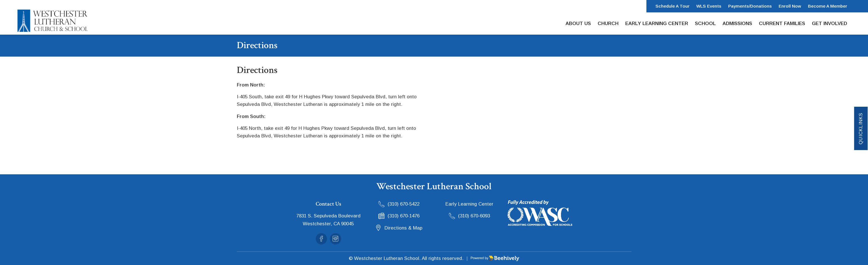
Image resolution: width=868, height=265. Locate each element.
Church (608, 24)
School (705, 24)
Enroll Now (790, 6)
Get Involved (830, 24)
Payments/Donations (750, 6)
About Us (578, 24)
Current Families (782, 24)
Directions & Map (403, 228)
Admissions (737, 24)
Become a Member (828, 6)
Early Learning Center (657, 24)
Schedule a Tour (672, 6)
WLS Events (709, 6)
